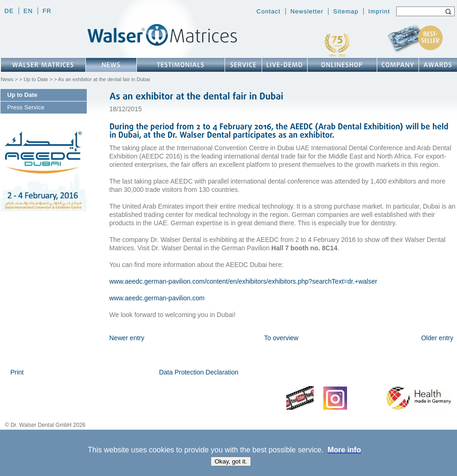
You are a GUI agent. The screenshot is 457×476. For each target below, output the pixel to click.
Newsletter (307, 11)
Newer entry (127, 338)
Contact (269, 11)
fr (47, 11)
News (7, 79)
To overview (281, 338)
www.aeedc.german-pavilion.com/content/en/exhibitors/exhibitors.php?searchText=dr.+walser (243, 281)
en (28, 11)
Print (17, 372)
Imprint (379, 11)
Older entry (437, 338)
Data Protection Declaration (199, 372)
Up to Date (36, 79)
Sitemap (346, 11)
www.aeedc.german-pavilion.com (157, 298)
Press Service (26, 107)
